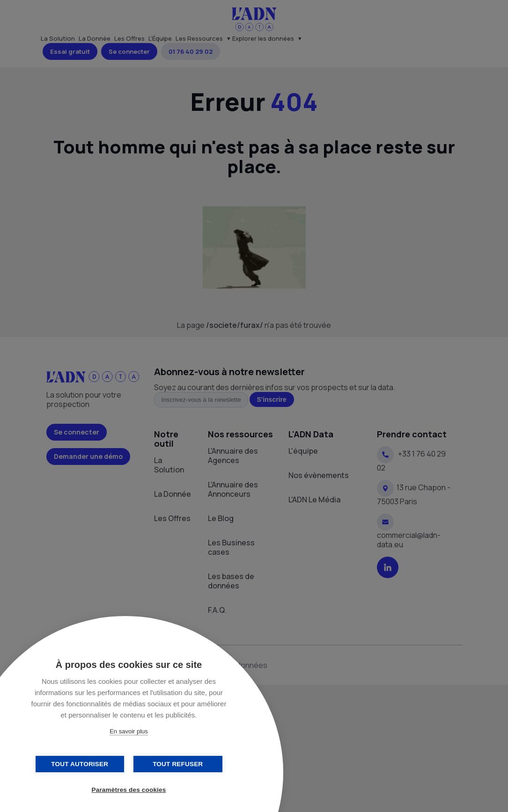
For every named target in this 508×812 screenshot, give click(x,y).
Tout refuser (175, 764)
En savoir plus (129, 731)
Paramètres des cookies (129, 790)
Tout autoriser (82, 764)
